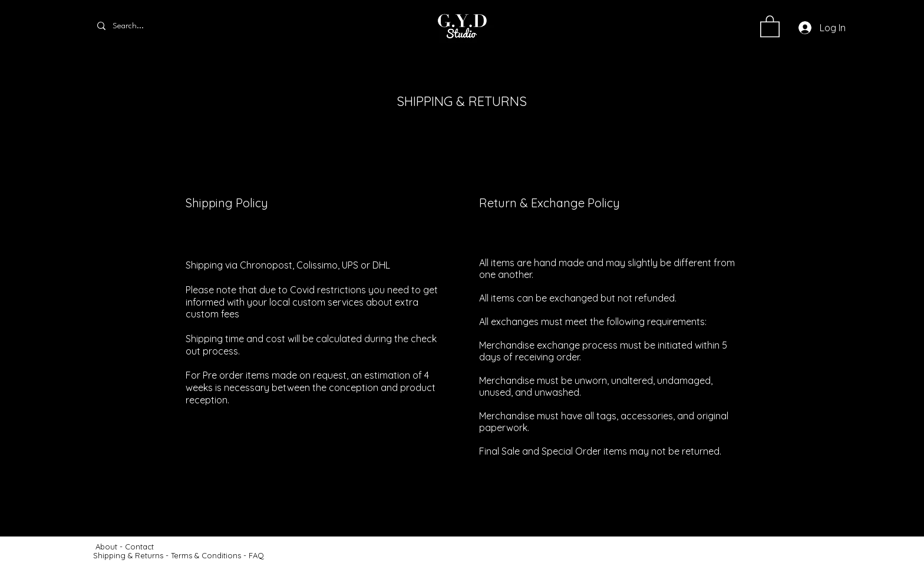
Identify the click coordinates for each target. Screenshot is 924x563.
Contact (141, 547)
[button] (770, 26)
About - (110, 547)
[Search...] (141, 26)
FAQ (256, 555)
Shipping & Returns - (132, 555)
